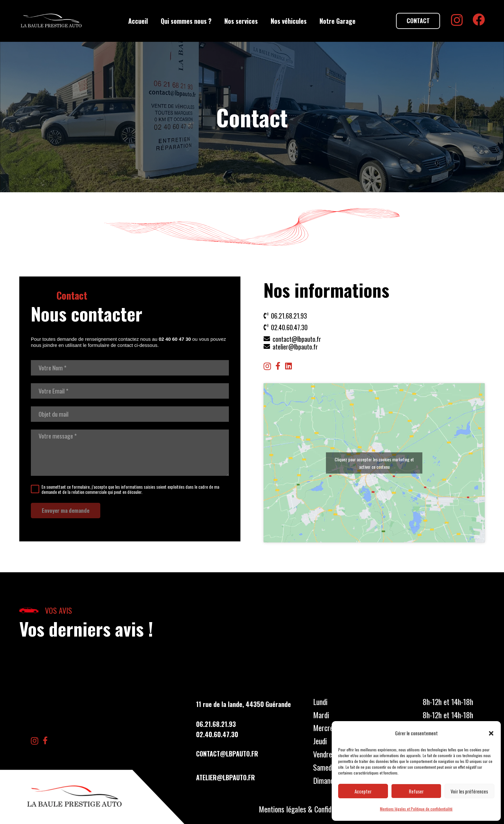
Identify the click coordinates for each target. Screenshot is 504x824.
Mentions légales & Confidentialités (308, 809)
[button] (491, 733)
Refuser (416, 791)
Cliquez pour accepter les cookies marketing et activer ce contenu (374, 463)
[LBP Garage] (51, 21)
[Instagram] (457, 20)
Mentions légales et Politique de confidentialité (416, 809)
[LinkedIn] (288, 366)
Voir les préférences (469, 791)
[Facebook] (479, 20)
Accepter (363, 791)
